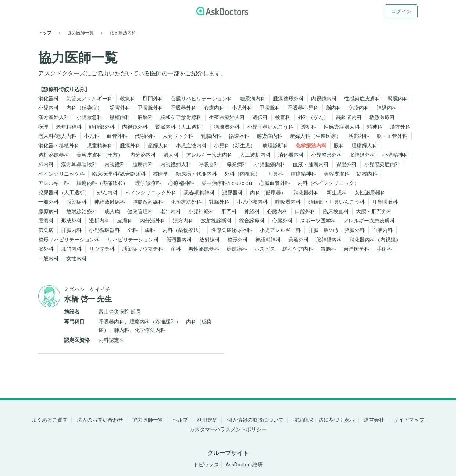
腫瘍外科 (130, 146)
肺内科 (46, 164)
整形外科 (238, 240)
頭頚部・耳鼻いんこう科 (336, 202)
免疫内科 (359, 108)
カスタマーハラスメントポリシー (228, 429)
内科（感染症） (84, 108)
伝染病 (46, 230)
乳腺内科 (211, 136)
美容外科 (299, 240)
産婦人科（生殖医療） (316, 136)
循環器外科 (227, 127)
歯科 (150, 230)
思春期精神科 (199, 193)
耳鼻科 (275, 174)
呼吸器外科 (184, 108)
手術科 (384, 249)
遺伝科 (260, 117)
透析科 (309, 127)
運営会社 (374, 420)
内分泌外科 (153, 221)
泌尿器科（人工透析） (64, 193)
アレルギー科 (54, 183)
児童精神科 (100, 146)
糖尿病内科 (253, 99)
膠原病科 (49, 211)
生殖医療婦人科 (227, 117)
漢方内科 (183, 221)
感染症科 (76, 202)
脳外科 (46, 249)
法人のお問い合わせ (100, 420)
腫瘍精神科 (303, 174)
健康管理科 (140, 211)
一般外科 (49, 202)
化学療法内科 (311, 146)
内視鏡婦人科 (176, 164)
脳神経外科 (362, 155)
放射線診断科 (216, 221)
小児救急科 (89, 117)
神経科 (252, 211)
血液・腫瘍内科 (311, 164)
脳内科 (334, 108)
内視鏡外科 (135, 127)
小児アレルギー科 (280, 230)
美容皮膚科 (336, 174)
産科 (176, 249)
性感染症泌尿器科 (232, 230)
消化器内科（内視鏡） (375, 240)
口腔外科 (305, 211)
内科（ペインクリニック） (328, 183)
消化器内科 (291, 155)
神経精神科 (268, 240)
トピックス (206, 465)
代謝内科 (145, 136)
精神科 (375, 127)
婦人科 (171, 155)
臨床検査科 (336, 211)
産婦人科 (158, 146)
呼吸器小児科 (303, 108)
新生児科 (337, 193)
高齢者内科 (349, 117)
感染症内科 (270, 136)
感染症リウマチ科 (143, 249)
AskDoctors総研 (244, 465)
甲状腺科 (270, 108)
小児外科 (242, 108)
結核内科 (367, 174)
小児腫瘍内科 (270, 164)
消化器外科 (306, 193)
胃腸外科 (346, 164)
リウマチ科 (102, 249)
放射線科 (210, 240)
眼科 (339, 146)
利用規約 (207, 420)
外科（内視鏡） (242, 174)
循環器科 (239, 136)
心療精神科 (181, 183)
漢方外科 (400, 127)
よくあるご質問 (50, 420)
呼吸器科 (209, 164)
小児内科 (49, 108)
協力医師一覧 (148, 420)
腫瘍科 (46, 221)
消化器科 (49, 99)
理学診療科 (148, 183)
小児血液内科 (191, 146)
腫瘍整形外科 (288, 99)
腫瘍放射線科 (148, 202)
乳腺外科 (219, 202)
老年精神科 (69, 127)
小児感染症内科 (382, 164)
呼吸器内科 (288, 202)
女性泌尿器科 (370, 193)
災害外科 (120, 108)
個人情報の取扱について (255, 420)
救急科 (128, 99)
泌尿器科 (232, 193)
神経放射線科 (110, 202)
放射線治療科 (82, 211)
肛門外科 (153, 99)
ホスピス (265, 249)
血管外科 (117, 136)
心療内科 (214, 108)
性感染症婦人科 (342, 127)
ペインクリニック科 (61, 174)
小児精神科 (395, 155)
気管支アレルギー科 (89, 99)
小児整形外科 (327, 155)
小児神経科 (201, 211)
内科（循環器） (268, 193)
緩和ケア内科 (298, 249)
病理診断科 (275, 146)
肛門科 (229, 211)
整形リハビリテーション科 (69, 240)
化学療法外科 (186, 202)
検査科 (283, 117)
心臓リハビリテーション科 (202, 99)
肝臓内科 (71, 230)
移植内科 (120, 117)
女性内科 (76, 258)
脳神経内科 (329, 240)
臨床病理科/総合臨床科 (119, 174)
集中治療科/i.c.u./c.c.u (227, 183)
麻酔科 (145, 117)
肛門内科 (71, 249)
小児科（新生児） (235, 146)
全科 (132, 230)
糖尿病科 (237, 249)
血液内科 (382, 230)
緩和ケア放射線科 (181, 117)
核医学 (161, 174)
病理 (43, 127)
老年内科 (171, 211)
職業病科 (237, 164)
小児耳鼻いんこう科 (270, 127)
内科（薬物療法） (183, 230)
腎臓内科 (398, 99)
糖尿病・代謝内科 (196, 174)
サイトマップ (409, 420)
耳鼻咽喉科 (385, 202)
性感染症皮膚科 (362, 99)
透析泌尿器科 (54, 155)
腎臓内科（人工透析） (181, 127)
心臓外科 (282, 221)
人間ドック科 (178, 136)
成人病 (112, 211)
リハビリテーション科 (133, 240)
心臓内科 (277, 211)
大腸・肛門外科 (374, 211)
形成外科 (71, 221)
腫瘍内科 (143, 164)
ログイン (401, 11)
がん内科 (107, 193)
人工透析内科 (255, 155)
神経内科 (387, 108)
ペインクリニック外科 (151, 193)
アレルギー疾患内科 (209, 155)
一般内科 (49, 258)
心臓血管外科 (275, 183)
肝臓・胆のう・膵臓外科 (336, 230)
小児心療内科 (252, 202)
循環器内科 (179, 240)
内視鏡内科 (324, 99)
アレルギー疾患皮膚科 (369, 221)
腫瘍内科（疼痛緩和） (102, 183)
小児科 (92, 136)
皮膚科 (125, 221)
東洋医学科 (356, 249)
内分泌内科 (143, 155)
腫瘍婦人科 (364, 146)
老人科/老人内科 (57, 136)
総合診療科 (252, 221)
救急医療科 (382, 117)
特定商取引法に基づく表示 (324, 420)
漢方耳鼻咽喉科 (79, 164)
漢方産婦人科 (54, 117)
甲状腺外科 (150, 108)
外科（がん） (313, 117)
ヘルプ (180, 420)
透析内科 (99, 221)
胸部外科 (359, 136)
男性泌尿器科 (204, 249)
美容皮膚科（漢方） (100, 155)
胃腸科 (328, 249)
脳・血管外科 (392, 136)
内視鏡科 (115, 164)
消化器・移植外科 (59, 146)
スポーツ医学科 (318, 221)
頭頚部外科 (102, 127)
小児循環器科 (104, 230)
